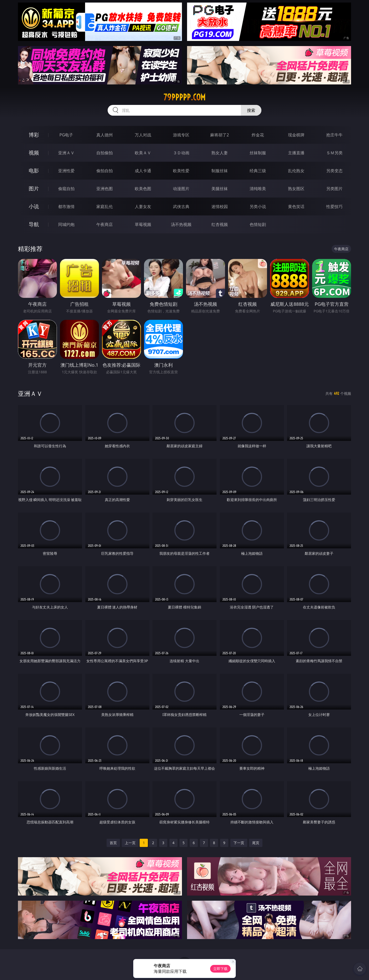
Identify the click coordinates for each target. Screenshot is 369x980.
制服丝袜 (220, 171)
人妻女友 (143, 206)
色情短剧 (258, 224)
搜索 (251, 110)
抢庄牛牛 (334, 135)
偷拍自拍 (105, 171)
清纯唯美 (258, 189)
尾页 (256, 843)
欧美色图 (143, 189)
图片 (34, 188)
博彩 (34, 135)
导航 (34, 224)
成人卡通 (143, 171)
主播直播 (296, 153)
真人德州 (105, 135)
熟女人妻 (220, 153)
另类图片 (334, 189)
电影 (34, 171)
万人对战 (143, 135)
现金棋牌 (296, 135)
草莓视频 (143, 224)
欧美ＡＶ (143, 153)
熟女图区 (296, 189)
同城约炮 (66, 224)
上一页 (130, 843)
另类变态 (334, 171)
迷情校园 (220, 206)
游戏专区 (181, 135)
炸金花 (258, 135)
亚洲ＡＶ (66, 153)
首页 (113, 843)
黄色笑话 (296, 206)
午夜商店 (105, 224)
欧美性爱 (181, 171)
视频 (34, 153)
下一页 (239, 843)
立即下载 (220, 969)
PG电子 (66, 135)
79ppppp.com (184, 97)
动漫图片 (181, 189)
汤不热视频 (181, 224)
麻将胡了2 (219, 135)
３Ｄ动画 (181, 153)
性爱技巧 (334, 206)
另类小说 (258, 206)
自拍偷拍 (105, 153)
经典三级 (258, 171)
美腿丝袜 (220, 189)
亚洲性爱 (66, 171)
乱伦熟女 (296, 171)
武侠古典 (181, 206)
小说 (34, 206)
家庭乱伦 (105, 206)
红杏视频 (220, 224)
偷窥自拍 (66, 189)
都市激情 (66, 206)
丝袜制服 (258, 153)
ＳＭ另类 (334, 153)
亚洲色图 (105, 189)
